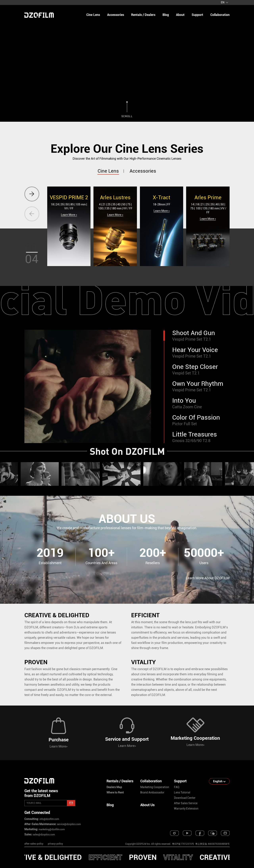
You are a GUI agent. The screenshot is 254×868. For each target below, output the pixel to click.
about (180, 15)
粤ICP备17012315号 (183, 844)
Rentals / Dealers (143, 15)
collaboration (220, 15)
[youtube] (187, 833)
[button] (32, 194)
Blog (110, 805)
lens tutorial (182, 792)
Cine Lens (93, 15)
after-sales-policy (34, 844)
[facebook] (200, 833)
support (197, 15)
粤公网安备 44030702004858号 (212, 844)
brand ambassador (152, 792)
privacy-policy (55, 844)
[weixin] (213, 833)
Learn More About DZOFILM (208, 578)
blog (166, 15)
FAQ (177, 787)
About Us (147, 805)
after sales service (186, 803)
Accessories (116, 15)
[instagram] (174, 833)
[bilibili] (225, 833)
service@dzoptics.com (69, 824)
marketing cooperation (155, 787)
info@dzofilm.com (49, 819)
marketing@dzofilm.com (51, 829)
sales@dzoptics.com (43, 835)
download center (185, 798)
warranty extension (186, 809)
